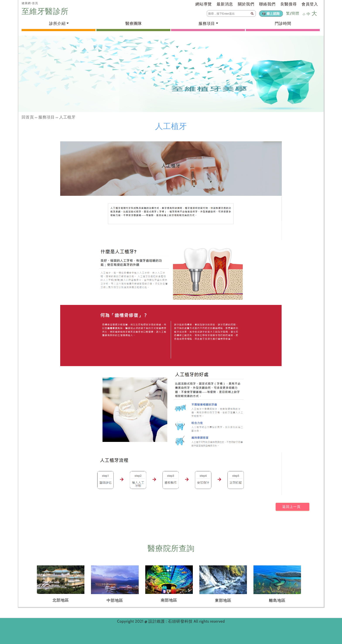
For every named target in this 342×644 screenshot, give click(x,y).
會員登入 (310, 4)
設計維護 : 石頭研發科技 (171, 621)
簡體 (295, 13)
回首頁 (28, 117)
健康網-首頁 (30, 3)
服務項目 (47, 117)
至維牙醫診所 (46, 11)
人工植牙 (67, 117)
